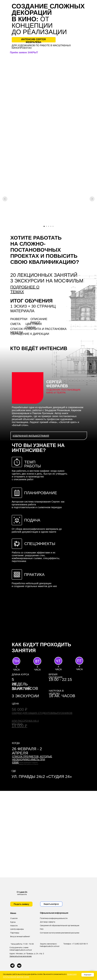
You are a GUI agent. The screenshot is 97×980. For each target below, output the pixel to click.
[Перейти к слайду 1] (44, 226)
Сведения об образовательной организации (60, 925)
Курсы (13, 922)
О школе (14, 918)
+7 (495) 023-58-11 (80, 944)
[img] (13, 893)
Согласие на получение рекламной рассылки (60, 933)
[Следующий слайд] (92, 199)
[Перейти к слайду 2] (46, 226)
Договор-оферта (48, 922)
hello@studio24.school (50, 946)
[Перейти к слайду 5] (53, 226)
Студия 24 (22, 892)
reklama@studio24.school (21, 950)
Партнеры (15, 933)
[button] (49, 436)
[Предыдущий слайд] (5, 199)
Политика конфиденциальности (54, 918)
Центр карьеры (17, 929)
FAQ (42, 929)
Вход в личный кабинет (20, 936)
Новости (14, 926)
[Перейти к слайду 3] (49, 226)
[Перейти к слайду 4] (51, 226)
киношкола (22, 894)
